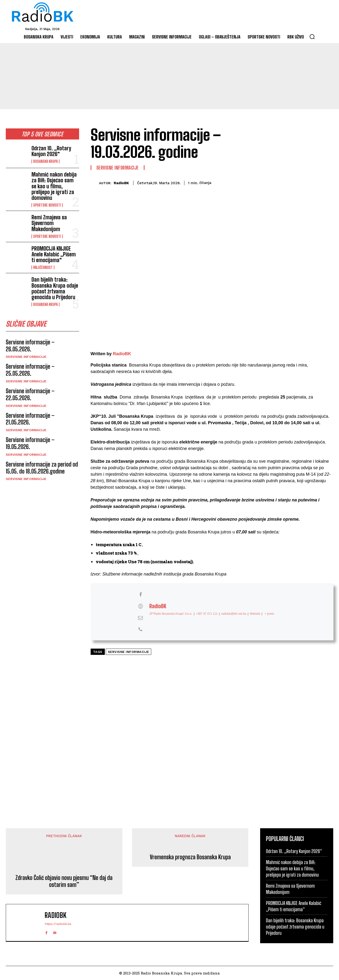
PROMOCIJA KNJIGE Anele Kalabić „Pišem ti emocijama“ (54, 254)
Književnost (43, 267)
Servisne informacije (26, 357)
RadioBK (121, 183)
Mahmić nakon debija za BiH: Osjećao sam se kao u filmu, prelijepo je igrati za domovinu (54, 186)
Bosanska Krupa (45, 161)
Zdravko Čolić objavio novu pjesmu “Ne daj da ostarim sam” (64, 881)
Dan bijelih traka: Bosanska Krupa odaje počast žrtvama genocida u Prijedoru (55, 288)
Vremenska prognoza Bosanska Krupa (190, 857)
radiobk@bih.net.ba (233, 614)
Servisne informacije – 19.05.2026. (30, 444)
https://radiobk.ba (58, 924)
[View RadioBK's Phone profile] (140, 630)
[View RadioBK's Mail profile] (140, 618)
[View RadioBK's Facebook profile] (140, 594)
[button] (312, 37)
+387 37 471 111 (207, 614)
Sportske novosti (47, 205)
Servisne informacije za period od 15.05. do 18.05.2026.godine (42, 468)
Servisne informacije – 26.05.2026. (30, 346)
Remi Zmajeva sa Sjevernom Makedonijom (49, 223)
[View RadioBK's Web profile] (140, 606)
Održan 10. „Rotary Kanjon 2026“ (51, 151)
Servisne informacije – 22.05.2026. (30, 395)
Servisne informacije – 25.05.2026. (30, 371)
